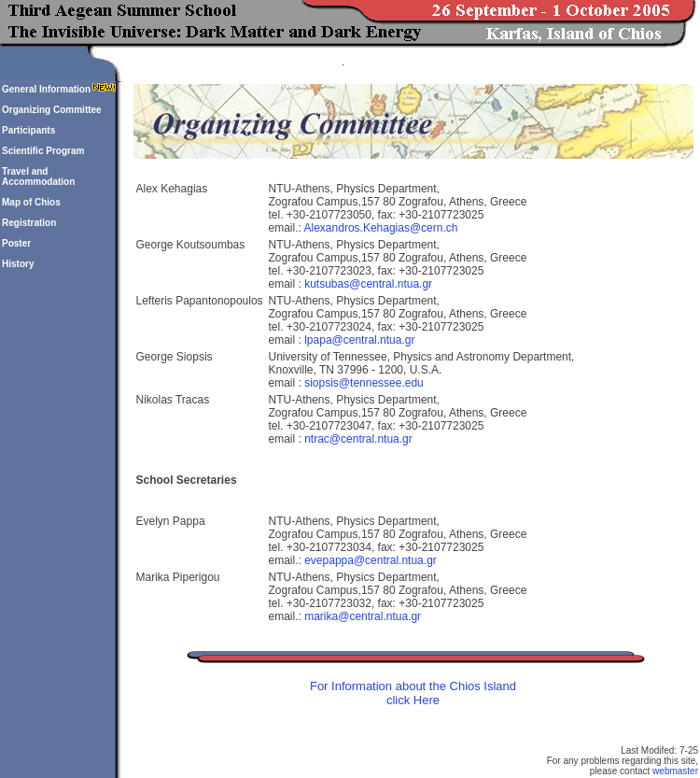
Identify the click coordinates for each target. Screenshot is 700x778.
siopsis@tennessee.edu (364, 383)
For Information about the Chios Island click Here (413, 693)
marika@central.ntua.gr (363, 616)
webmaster (675, 771)
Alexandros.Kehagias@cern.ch (381, 228)
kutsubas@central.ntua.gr (368, 284)
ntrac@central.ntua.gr (358, 439)
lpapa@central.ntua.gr (359, 340)
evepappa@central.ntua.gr (371, 560)
